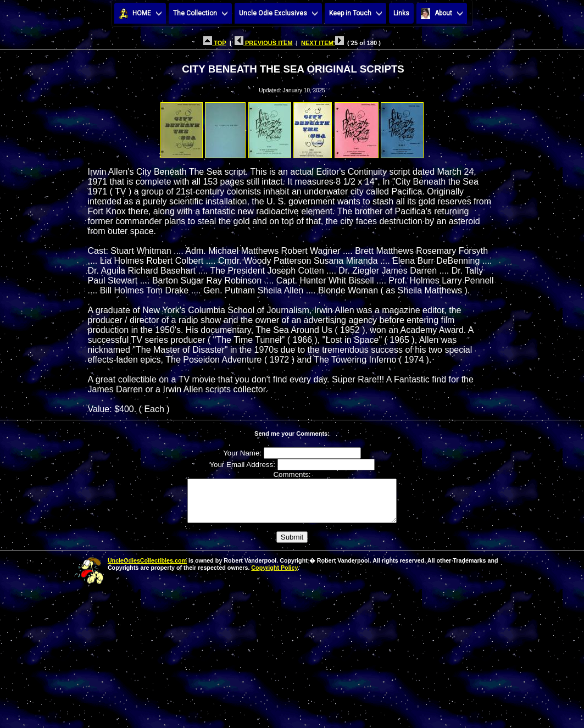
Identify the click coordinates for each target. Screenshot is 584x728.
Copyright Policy (274, 576)
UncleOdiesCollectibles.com (147, 569)
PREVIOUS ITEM (264, 43)
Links (401, 13)
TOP (215, 43)
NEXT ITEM (322, 43)
